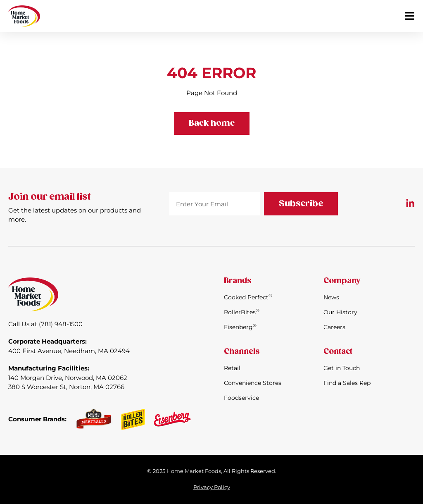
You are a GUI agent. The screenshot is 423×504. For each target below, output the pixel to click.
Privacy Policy (212, 487)
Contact (338, 352)
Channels (242, 352)
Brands (238, 281)
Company (342, 281)
